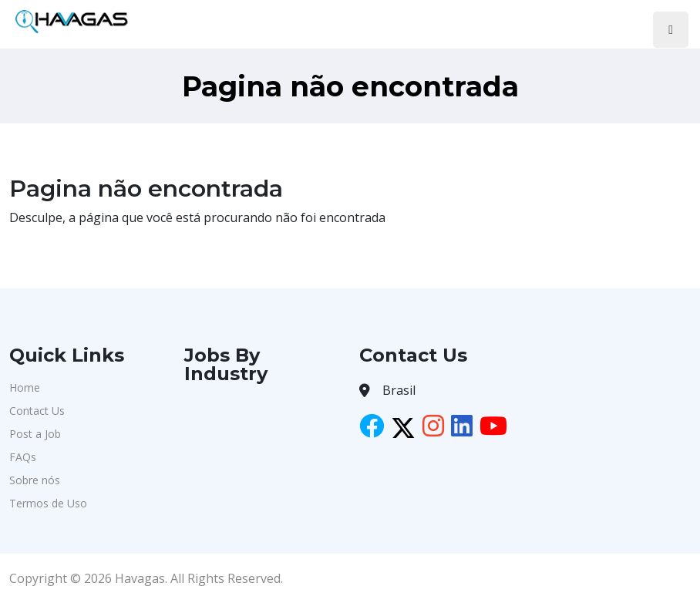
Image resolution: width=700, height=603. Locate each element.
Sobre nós (35, 480)
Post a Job (35, 434)
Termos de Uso (48, 503)
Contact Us (37, 411)
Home (25, 387)
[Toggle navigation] (671, 30)
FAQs (23, 457)
